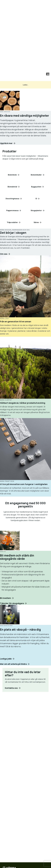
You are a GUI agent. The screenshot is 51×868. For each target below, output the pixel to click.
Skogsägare (26, 58)
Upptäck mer (6, 143)
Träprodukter (12, 222)
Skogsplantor (36, 210)
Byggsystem (36, 187)
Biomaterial (12, 187)
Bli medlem (5, 598)
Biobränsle (12, 175)
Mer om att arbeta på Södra (13, 695)
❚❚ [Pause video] (48, 74)
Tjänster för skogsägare (12, 603)
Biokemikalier (36, 175)
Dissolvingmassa (12, 199)
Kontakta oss (26, 64)
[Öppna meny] (47, 4)
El (36, 199)
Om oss (4, 254)
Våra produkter (25, 51)
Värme (36, 222)
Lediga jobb (6, 690)
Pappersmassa (12, 210)
